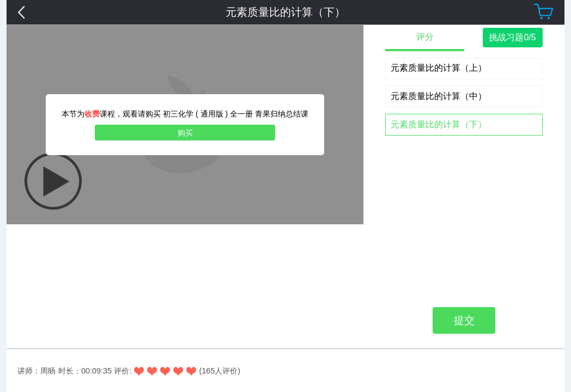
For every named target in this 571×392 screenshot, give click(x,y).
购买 (185, 133)
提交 (464, 152)
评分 (425, 37)
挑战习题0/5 (512, 37)
